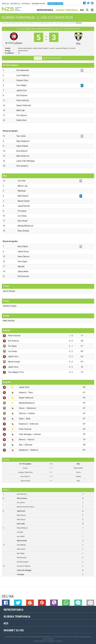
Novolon (60, 641)
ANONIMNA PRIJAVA (38, 4)
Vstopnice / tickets (55, 3)
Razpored (79, 23)
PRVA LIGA (5, 4)
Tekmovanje (71, 23)
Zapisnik (38, 58)
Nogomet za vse (14, 630)
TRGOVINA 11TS (15, 4)
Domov (4, 23)
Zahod (64, 23)
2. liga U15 (57, 23)
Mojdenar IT (52, 641)
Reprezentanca (45, 10)
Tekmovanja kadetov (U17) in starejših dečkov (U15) (37, 23)
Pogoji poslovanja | (86, 637)
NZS (82, 10)
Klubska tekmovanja (67, 10)
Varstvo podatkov (48, 639)
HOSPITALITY (26, 4)
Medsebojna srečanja (52, 58)
